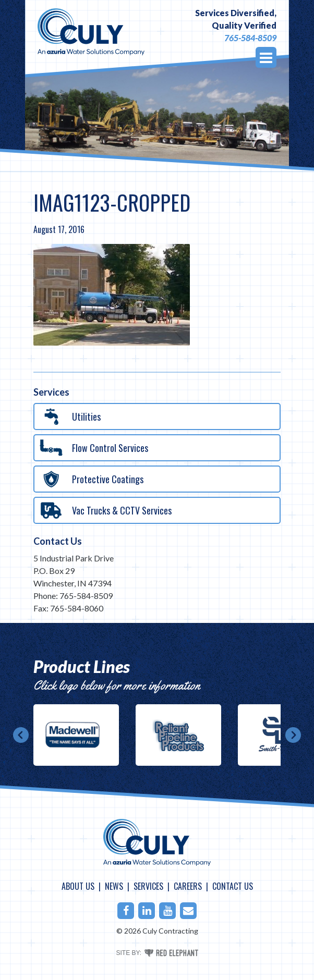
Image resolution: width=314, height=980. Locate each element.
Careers (188, 886)
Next (293, 735)
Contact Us (58, 541)
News (114, 886)
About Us (78, 886)
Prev (21, 735)
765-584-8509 (250, 38)
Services (148, 886)
